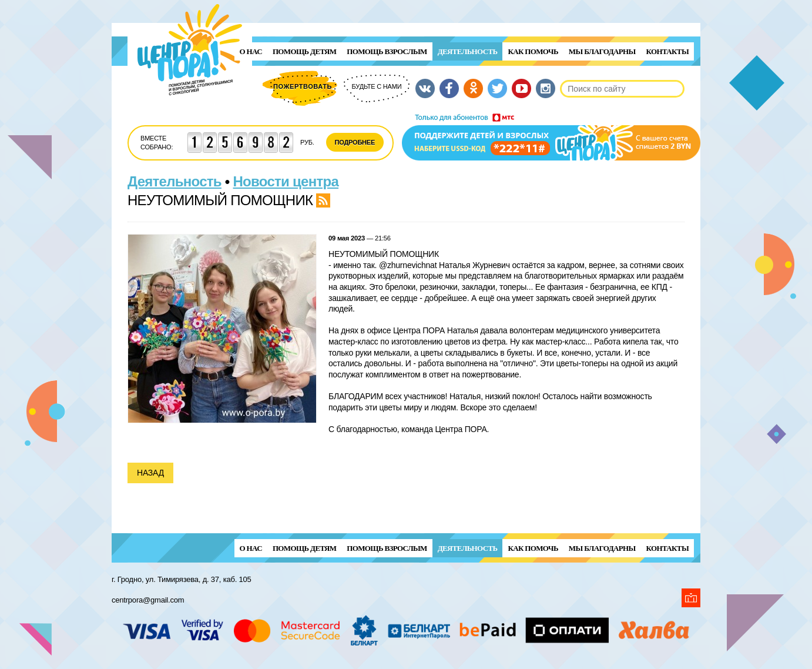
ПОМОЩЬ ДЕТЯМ (304, 51)
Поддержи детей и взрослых (551, 137)
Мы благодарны (602, 51)
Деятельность (468, 51)
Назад (150, 473)
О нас (251, 51)
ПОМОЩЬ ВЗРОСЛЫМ (387, 51)
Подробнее (355, 142)
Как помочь (533, 51)
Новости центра (286, 181)
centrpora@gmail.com (148, 600)
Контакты (667, 51)
